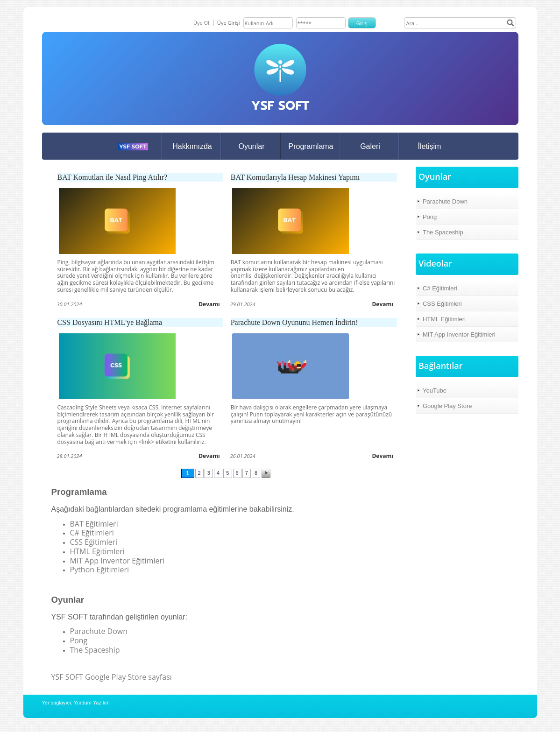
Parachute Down (99, 631)
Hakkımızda (192, 146)
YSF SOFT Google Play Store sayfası (112, 677)
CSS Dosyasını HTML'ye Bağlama (110, 322)
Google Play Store (447, 406)
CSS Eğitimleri (94, 542)
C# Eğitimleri (92, 533)
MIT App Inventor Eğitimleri (117, 561)
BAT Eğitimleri (94, 524)
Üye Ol (201, 23)
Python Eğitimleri (100, 570)
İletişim (430, 146)
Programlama (311, 146)
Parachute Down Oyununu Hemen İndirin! (294, 322)
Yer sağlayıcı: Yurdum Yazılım (76, 703)
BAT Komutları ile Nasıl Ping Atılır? (113, 177)
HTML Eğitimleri (97, 551)
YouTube (435, 391)
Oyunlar (251, 146)
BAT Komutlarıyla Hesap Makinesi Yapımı (295, 177)
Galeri (370, 146)
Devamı (209, 304)
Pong (79, 640)
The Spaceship (95, 650)
